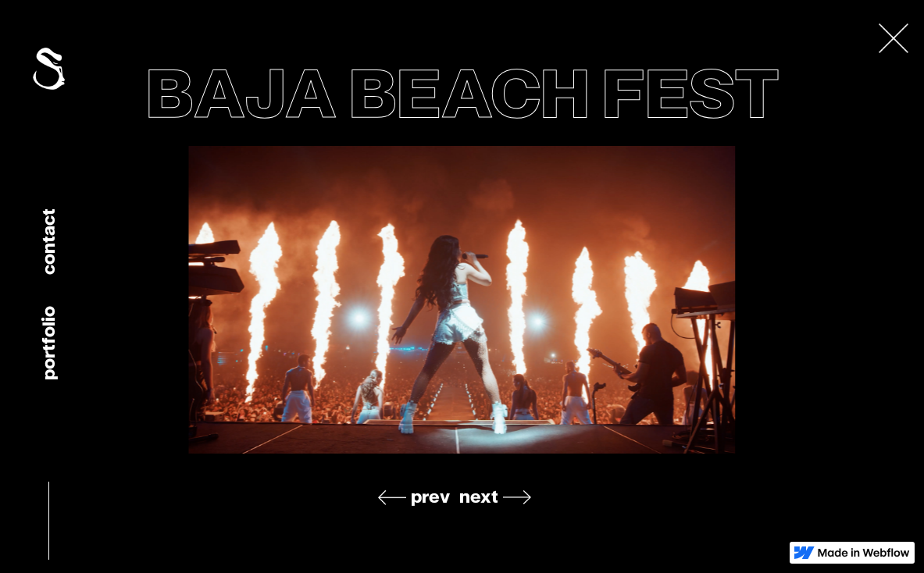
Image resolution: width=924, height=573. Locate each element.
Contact (48, 242)
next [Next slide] (479, 497)
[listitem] (462, 300)
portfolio (48, 343)
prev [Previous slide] (430, 497)
